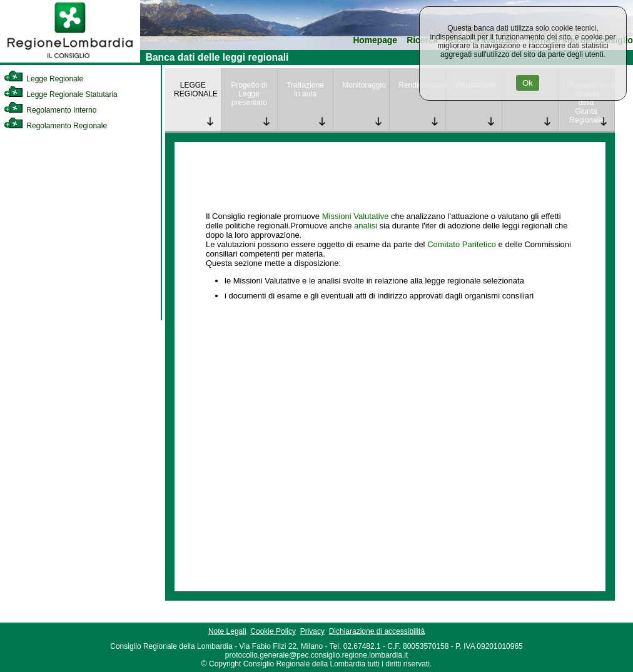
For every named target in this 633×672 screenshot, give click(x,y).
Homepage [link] (375, 40)
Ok (528, 83)
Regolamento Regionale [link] (55, 126)
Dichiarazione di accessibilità (377, 631)
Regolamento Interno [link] (50, 110)
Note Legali (227, 631)
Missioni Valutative (356, 216)
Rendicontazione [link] (422, 85)
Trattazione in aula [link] (305, 89)
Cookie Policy (273, 631)
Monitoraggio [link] (364, 85)
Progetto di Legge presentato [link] (249, 94)
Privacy (312, 631)
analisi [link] (366, 226)
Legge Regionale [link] (43, 79)
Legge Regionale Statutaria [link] (61, 94)
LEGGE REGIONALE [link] (196, 89)
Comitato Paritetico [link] (462, 244)
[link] (70, 60)
